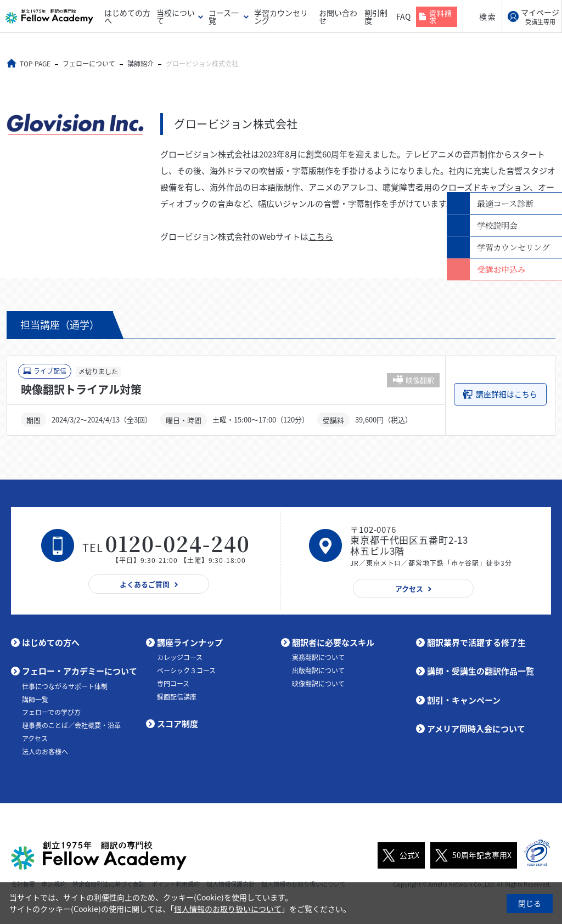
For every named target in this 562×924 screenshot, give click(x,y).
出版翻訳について (318, 670)
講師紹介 (141, 64)
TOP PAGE (36, 64)
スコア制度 (178, 724)
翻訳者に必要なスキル (333, 642)
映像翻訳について (318, 683)
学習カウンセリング (281, 16)
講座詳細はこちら (507, 394)
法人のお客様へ (45, 751)
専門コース (173, 683)
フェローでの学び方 (51, 712)
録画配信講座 (177, 696)
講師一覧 (35, 699)
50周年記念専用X (471, 855)
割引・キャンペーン (464, 700)
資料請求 (441, 16)
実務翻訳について (318, 657)
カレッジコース (180, 657)
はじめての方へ (127, 16)
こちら (321, 236)
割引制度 (376, 16)
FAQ (403, 16)
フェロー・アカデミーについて (80, 671)
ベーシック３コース (186, 670)
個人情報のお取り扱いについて (228, 909)
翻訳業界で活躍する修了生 (476, 642)
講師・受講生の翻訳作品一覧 (480, 671)
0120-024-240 (178, 543)
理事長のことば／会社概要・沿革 (71, 725)
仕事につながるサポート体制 (65, 686)
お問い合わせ (338, 16)
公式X (398, 855)
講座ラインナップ (190, 642)
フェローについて (89, 64)
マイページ (540, 16)
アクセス (35, 738)
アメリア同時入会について (476, 729)
